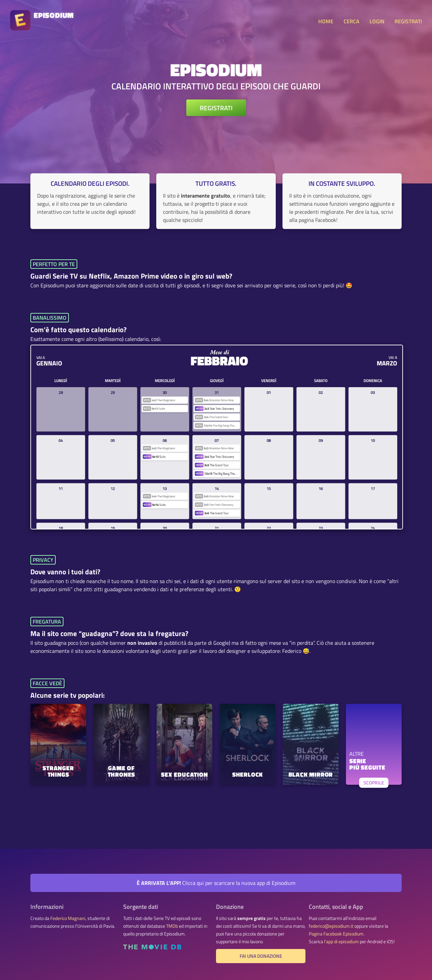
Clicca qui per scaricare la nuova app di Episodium (216, 883)
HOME (326, 21)
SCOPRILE (374, 783)
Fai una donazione (261, 956)
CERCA (352, 21)
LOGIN (377, 21)
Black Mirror (311, 775)
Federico (292, 651)
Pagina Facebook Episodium (336, 934)
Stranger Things (58, 772)
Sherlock (248, 775)
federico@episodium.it (331, 926)
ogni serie (284, 285)
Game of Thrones (122, 772)
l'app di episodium (341, 942)
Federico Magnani (68, 918)
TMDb (172, 926)
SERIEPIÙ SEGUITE (367, 765)
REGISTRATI (408, 21)
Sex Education (184, 775)
